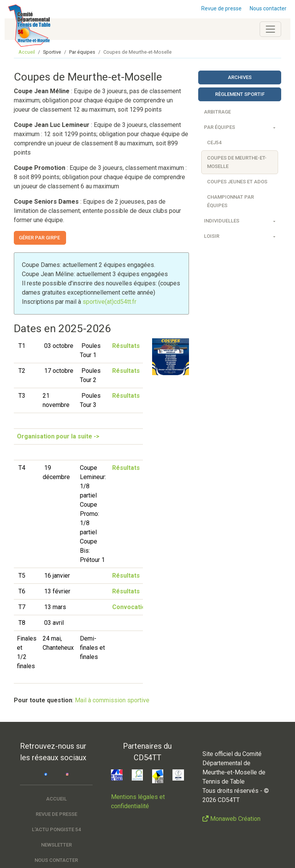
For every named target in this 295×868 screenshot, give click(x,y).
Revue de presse (221, 8)
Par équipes (220, 127)
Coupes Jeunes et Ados (237, 182)
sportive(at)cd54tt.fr (109, 302)
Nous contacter (268, 8)
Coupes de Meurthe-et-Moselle (237, 162)
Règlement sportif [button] (240, 94)
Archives (240, 77)
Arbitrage (217, 112)
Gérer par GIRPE (40, 238)
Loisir (212, 236)
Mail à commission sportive (112, 700)
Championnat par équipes (230, 201)
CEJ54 (214, 142)
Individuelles (222, 221)
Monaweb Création (235, 819)
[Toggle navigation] (270, 29)
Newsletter (56, 845)
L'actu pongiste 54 (56, 829)
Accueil (27, 52)
